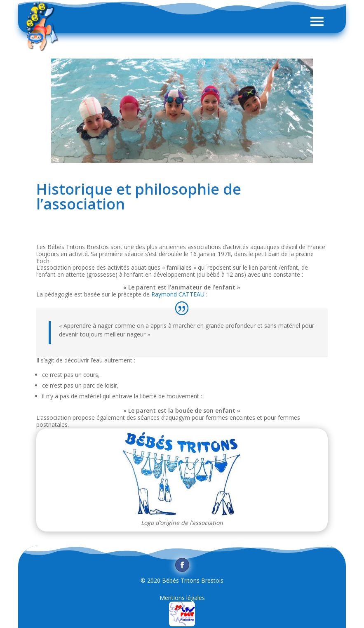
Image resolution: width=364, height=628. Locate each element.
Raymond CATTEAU (178, 294)
